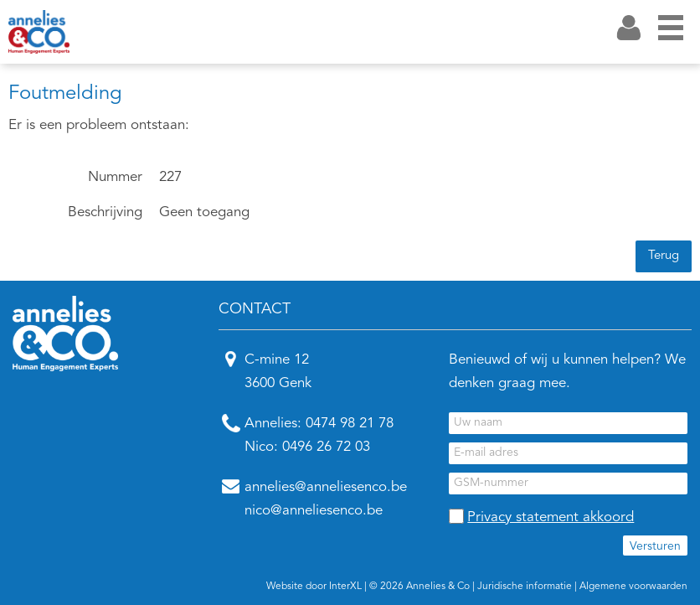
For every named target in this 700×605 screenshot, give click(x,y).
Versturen (655, 546)
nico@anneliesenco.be (314, 511)
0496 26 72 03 (326, 447)
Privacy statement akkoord (551, 517)
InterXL (345, 587)
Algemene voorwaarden (633, 587)
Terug (664, 256)
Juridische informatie (525, 587)
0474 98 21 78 (350, 424)
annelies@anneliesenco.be (326, 487)
